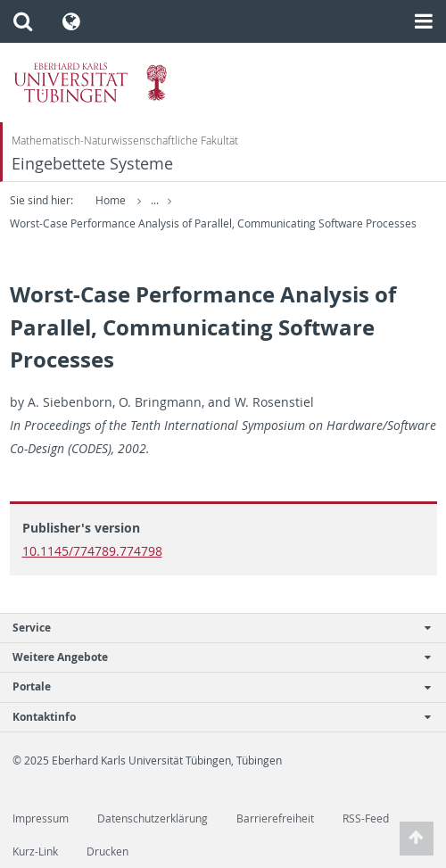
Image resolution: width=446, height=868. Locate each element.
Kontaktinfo (214, 717)
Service (214, 628)
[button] (23, 21)
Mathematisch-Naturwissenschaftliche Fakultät (125, 141)
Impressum (41, 818)
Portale (214, 686)
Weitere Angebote (214, 657)
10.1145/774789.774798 (92, 551)
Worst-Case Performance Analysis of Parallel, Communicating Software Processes (213, 223)
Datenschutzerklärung (153, 818)
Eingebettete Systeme (92, 164)
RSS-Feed (366, 818)
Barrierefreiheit (275, 818)
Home (111, 200)
